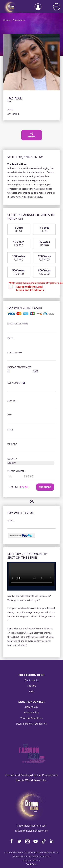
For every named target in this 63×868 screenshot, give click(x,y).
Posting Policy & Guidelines (32, 724)
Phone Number (16, 471)
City (10, 415)
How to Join (32, 707)
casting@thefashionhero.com (32, 831)
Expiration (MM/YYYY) (19, 367)
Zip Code (12, 444)
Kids (32, 691)
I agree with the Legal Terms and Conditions (30, 288)
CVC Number (14, 383)
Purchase (45, 487)
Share (32, 135)
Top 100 (32, 686)
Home (6, 20)
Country (12, 459)
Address (12, 401)
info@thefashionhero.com (32, 826)
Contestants (32, 680)
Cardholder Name (18, 324)
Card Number (15, 352)
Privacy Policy (32, 712)
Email (11, 338)
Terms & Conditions (32, 718)
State (10, 430)
